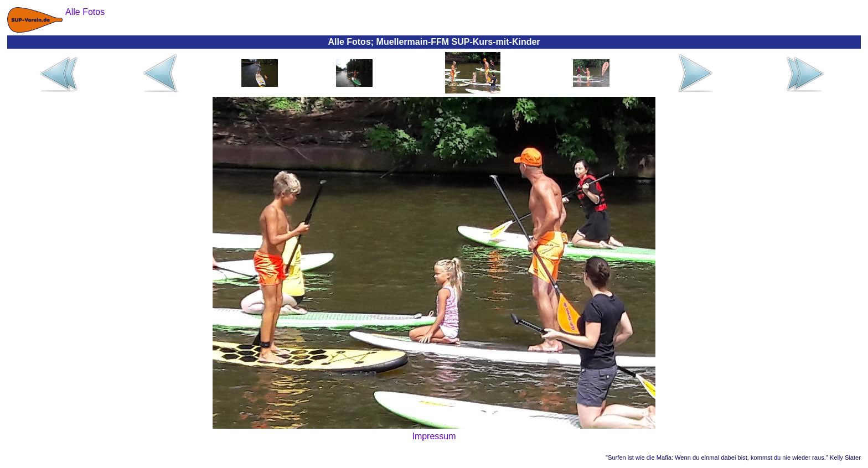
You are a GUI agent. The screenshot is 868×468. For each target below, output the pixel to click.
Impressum (434, 436)
